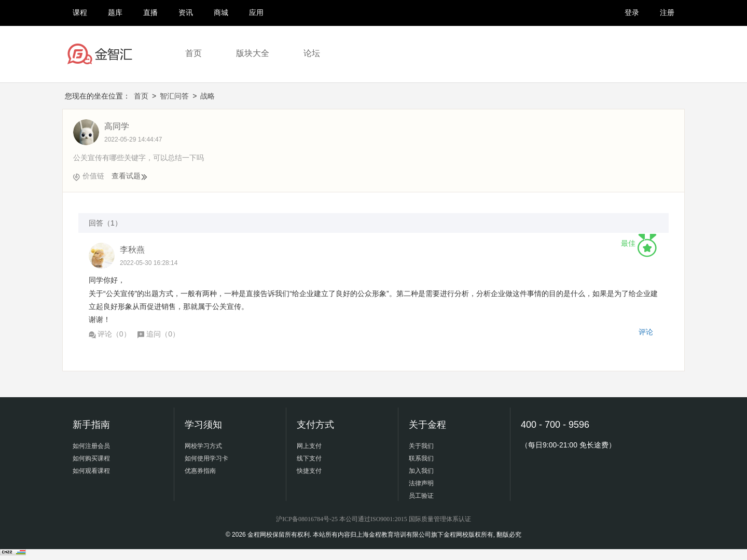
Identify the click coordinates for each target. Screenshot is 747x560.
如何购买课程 (91, 458)
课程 (80, 12)
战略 (208, 96)
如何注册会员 (91, 446)
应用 (256, 12)
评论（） (110, 334)
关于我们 (421, 446)
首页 (193, 53)
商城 (221, 12)
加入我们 (421, 471)
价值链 (93, 176)
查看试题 (130, 176)
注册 (667, 12)
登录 (632, 12)
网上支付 (309, 446)
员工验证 (421, 496)
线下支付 (309, 458)
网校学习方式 (203, 446)
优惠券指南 (200, 471)
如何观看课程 (91, 471)
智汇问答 (174, 96)
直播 (150, 12)
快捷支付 (309, 471)
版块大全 (253, 53)
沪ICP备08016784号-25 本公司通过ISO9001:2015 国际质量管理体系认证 (373, 519)
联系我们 (421, 458)
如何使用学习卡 (206, 458)
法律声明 (421, 483)
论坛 (312, 53)
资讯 (186, 12)
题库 (115, 12)
